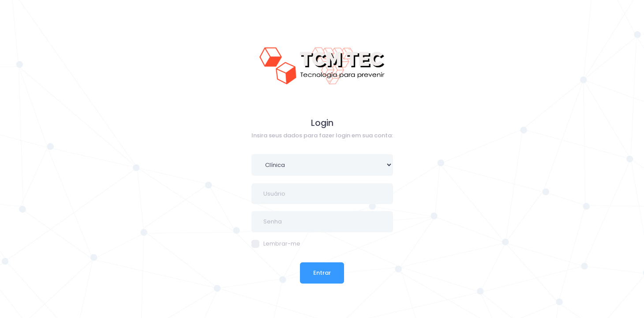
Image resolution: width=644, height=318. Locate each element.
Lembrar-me (276, 244)
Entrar (322, 273)
